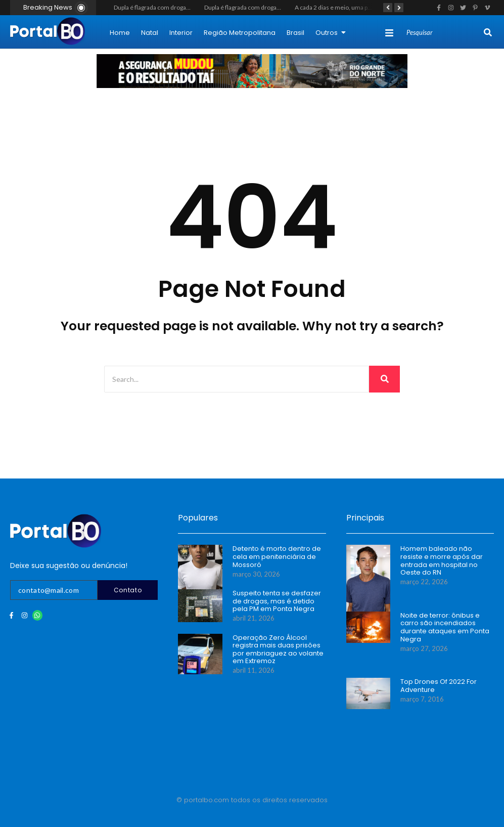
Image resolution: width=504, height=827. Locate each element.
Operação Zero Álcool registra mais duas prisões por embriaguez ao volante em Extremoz (278, 649)
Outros (331, 33)
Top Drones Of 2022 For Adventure (439, 686)
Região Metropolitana (240, 33)
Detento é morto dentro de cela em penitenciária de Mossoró (277, 557)
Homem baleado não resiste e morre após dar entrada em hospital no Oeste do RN (442, 560)
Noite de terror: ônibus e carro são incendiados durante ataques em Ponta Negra (445, 627)
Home (120, 33)
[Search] (444, 33)
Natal (150, 33)
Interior (181, 33)
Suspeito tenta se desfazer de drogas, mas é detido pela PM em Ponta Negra (277, 601)
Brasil (295, 33)
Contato (128, 590)
